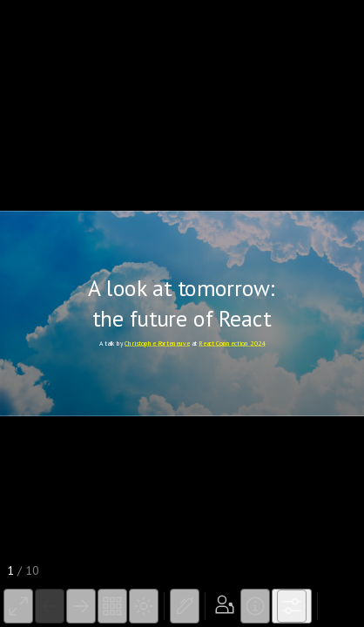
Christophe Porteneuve (157, 343)
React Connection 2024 (232, 343)
